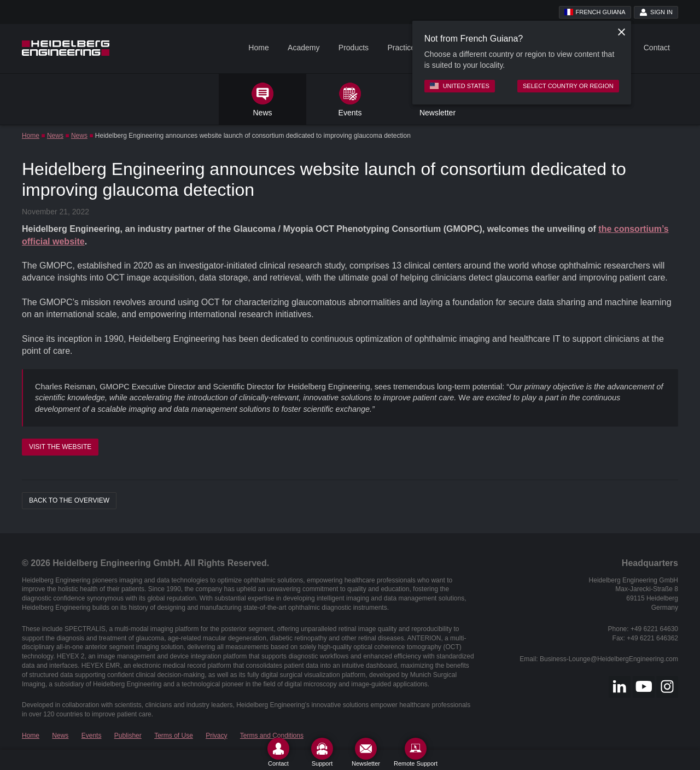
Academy (304, 48)
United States (460, 86)
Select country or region (568, 86)
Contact (657, 48)
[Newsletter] (366, 752)
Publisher (128, 736)
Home (258, 48)
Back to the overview (69, 500)
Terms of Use (174, 736)
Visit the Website (60, 447)
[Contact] (278, 752)
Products (354, 48)
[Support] (322, 752)
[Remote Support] (416, 752)
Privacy (216, 736)
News (55, 136)
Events (92, 736)
